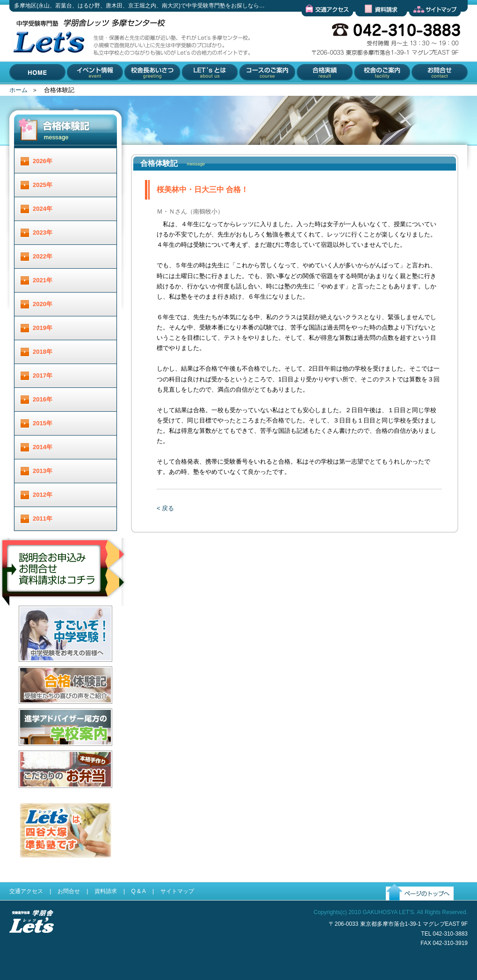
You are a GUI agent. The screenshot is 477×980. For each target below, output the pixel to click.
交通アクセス (320, 24)
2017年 (43, 376)
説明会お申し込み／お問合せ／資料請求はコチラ (64, 618)
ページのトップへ (410, 908)
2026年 (43, 161)
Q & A (138, 891)
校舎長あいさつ (146, 91)
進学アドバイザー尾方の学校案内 (64, 753)
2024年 (43, 209)
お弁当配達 (34, 795)
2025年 (43, 185)
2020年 (43, 304)
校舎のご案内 (371, 91)
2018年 (43, 352)
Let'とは (192, 91)
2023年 (43, 232)
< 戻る (165, 508)
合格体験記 (34, 711)
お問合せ (422, 91)
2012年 (43, 495)
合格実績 (308, 91)
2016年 (43, 399)
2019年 (43, 328)
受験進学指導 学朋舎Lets (32, 948)
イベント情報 (86, 91)
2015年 (43, 423)
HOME (18, 91)
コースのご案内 (260, 91)
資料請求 (368, 24)
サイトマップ (427, 24)
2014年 (43, 447)
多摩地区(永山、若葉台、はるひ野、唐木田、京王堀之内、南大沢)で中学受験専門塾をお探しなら (47, 83)
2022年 (43, 256)
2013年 (43, 471)
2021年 (43, 280)
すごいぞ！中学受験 (46, 669)
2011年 (43, 519)
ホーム (18, 90)
